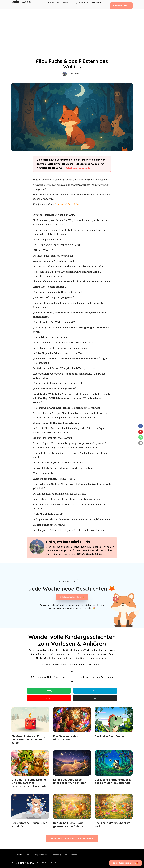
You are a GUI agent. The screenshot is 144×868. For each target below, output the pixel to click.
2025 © (20, 863)
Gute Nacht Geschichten (21, 857)
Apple (95, 699)
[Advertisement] (72, 26)
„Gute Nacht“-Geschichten (89, 4)
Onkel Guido (21, 4)
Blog (33, 863)
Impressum (55, 863)
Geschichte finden (121, 4)
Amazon (95, 691)
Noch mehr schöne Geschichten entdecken (72, 841)
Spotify (49, 691)
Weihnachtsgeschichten (62, 857)
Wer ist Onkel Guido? (59, 4)
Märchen (78, 857)
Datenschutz (43, 863)
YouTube (49, 699)
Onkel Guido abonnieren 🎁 (72, 597)
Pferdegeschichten (42, 857)
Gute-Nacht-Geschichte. (67, 204)
